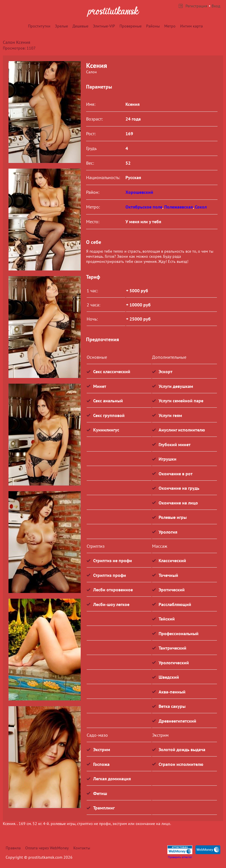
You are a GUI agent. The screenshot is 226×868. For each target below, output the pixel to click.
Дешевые (80, 26)
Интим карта (191, 26)
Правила (13, 848)
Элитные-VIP (104, 26)
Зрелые (61, 26)
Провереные (131, 26)
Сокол (201, 207)
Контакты (82, 848)
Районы (153, 26)
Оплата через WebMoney (47, 848)
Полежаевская (179, 207)
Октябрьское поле (144, 207)
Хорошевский (139, 192)
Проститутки (39, 26)
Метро (170, 26)
